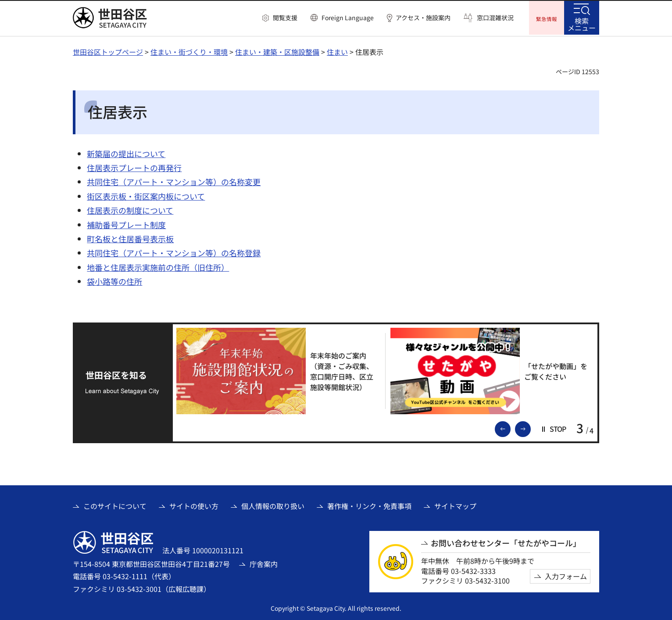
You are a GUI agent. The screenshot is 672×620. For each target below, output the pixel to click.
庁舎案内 (264, 563)
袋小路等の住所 (114, 280)
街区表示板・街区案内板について (146, 195)
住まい (337, 50)
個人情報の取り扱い (273, 505)
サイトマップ (455, 505)
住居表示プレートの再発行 (134, 166)
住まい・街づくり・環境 (189, 50)
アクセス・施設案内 (423, 18)
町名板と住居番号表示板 (130, 237)
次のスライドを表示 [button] (530, 427)
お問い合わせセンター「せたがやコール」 (506, 542)
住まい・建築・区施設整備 (277, 50)
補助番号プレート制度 (126, 223)
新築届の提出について (126, 152)
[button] (280, 18)
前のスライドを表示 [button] (510, 427)
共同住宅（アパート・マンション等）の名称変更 (174, 181)
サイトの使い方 (194, 505)
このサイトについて (115, 505)
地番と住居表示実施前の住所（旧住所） (158, 266)
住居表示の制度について (130, 209)
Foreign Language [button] (348, 18)
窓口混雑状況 (495, 18)
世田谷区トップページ (108, 50)
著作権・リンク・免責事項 (369, 505)
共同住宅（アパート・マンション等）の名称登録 (174, 252)
